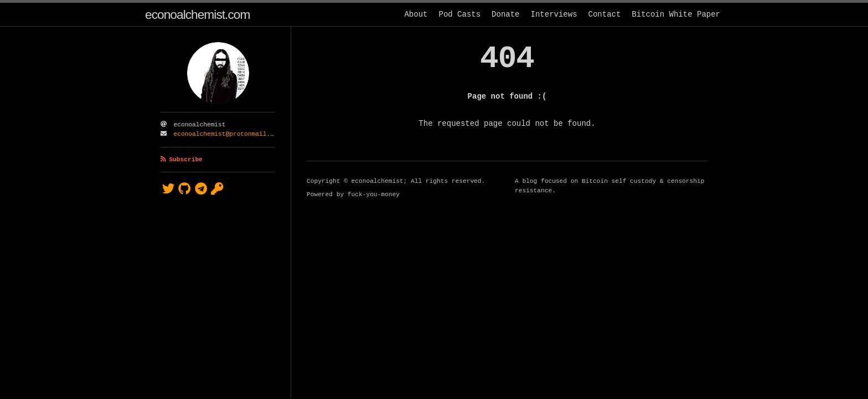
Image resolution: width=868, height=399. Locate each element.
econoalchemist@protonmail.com (228, 134)
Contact (605, 14)
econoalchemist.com (197, 14)
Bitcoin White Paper (676, 14)
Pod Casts (459, 14)
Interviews (554, 14)
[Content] (507, 213)
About (416, 14)
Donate (505, 14)
